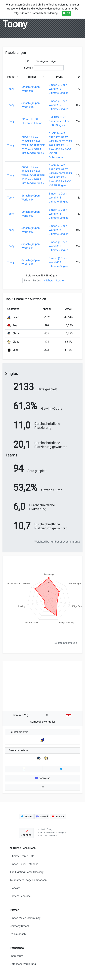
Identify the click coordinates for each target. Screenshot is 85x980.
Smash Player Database (24, 864)
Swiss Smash (18, 934)
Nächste (49, 281)
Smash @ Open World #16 (31, 89)
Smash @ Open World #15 (31, 105)
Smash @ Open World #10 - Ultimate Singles (59, 262)
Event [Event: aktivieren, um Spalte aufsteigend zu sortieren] (59, 77)
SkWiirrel (53, 836)
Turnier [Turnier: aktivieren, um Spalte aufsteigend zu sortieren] (32, 77)
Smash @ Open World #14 (31, 198)
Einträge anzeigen (41, 61)
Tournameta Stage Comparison (28, 880)
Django (50, 829)
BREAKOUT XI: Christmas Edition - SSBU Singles (60, 121)
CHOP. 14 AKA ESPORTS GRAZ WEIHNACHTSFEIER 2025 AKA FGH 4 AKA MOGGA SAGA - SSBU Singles (61, 176)
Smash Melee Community (25, 918)
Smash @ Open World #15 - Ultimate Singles (59, 105)
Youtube (58, 817)
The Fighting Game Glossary (27, 872)
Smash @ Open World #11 (31, 246)
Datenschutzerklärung (23, 964)
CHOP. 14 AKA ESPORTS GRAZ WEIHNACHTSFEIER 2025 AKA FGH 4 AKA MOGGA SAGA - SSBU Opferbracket (61, 145)
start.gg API (61, 832)
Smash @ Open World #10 (31, 262)
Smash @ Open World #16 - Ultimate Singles (59, 89)
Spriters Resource (20, 896)
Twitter (26, 817)
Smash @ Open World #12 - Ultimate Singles (59, 230)
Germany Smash (20, 926)
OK (66, 13)
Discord (42, 817)
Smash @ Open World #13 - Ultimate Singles (59, 214)
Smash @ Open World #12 (31, 230)
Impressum (16, 956)
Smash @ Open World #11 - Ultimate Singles (59, 246)
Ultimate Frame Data (22, 856)
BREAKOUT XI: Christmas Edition (32, 121)
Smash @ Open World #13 (31, 214)
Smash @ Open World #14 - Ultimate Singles (59, 198)
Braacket (15, 888)
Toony (11, 89)
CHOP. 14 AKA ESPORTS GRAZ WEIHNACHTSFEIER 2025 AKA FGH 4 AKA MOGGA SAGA (33, 145)
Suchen (44, 68)
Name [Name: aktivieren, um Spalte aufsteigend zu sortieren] (11, 77)
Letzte (60, 281)
